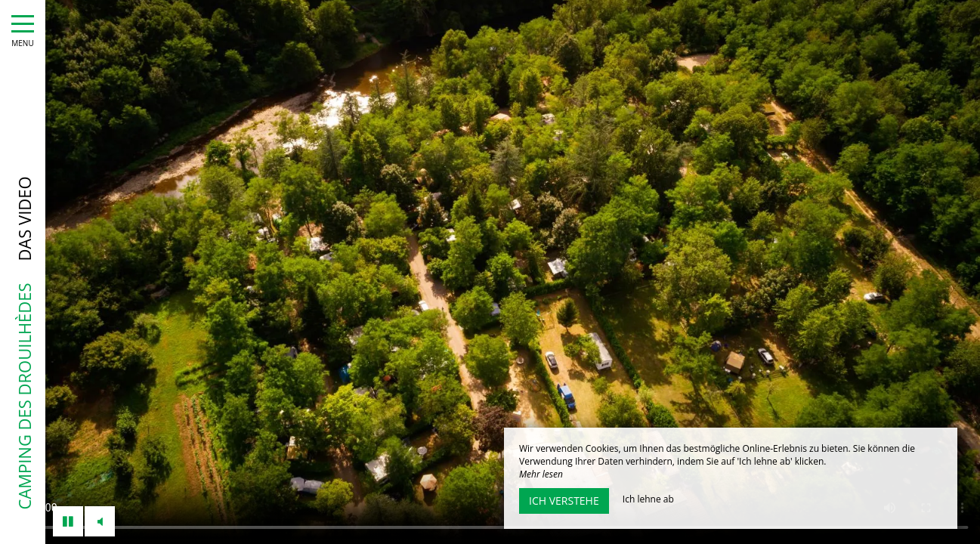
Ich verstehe (564, 501)
